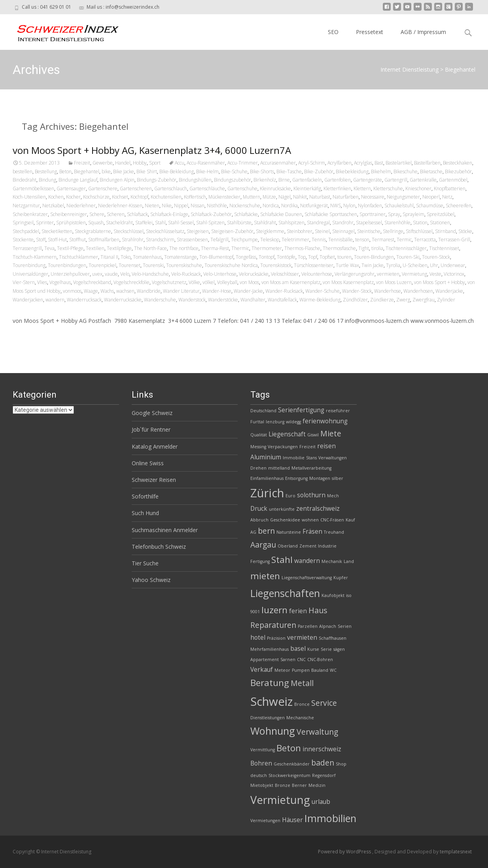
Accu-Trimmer (243, 163)
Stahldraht (265, 223)
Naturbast (320, 197)
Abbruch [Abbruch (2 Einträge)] (259, 520)
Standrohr (343, 223)
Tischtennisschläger (406, 248)
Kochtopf (139, 197)
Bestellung (46, 172)
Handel (123, 163)
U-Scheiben (415, 265)
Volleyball (227, 282)
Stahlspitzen (291, 223)
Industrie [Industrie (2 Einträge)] (327, 546)
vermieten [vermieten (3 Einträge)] (302, 638)
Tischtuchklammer (78, 257)
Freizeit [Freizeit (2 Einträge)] (307, 447)
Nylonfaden (370, 206)
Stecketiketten (57, 231)
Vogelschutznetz (169, 282)
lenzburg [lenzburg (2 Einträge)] (275, 422)
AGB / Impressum (423, 32)
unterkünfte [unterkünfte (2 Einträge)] (282, 509)
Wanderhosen (418, 291)
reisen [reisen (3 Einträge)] (326, 446)
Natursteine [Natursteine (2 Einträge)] (289, 532)
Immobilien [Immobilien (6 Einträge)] (330, 818)
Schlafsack (137, 214)
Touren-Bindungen (374, 257)
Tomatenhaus (147, 257)
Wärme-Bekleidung (320, 300)
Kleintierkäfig (307, 189)
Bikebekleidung (352, 172)
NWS (336, 206)
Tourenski (153, 265)
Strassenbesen (192, 240)
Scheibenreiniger (69, 214)
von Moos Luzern (394, 282)
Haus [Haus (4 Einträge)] (318, 610)
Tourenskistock (276, 265)
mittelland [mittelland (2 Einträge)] (279, 468)
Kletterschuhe (388, 189)
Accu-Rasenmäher (206, 163)
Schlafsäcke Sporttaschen (331, 214)
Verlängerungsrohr (355, 274)
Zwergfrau (424, 300)
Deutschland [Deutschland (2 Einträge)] (263, 411)
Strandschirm (160, 240)
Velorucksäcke (254, 274)
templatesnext (456, 852)
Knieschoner (418, 189)
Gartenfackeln (307, 180)
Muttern (252, 197)
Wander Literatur (181, 291)
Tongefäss (246, 257)
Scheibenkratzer (30, 214)
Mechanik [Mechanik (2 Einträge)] (332, 561)
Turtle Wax (347, 265)
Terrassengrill (27, 248)
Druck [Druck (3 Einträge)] (259, 509)
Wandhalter (253, 300)
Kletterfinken (337, 189)
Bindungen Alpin (117, 180)
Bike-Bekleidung (177, 172)
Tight (364, 248)
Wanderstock (192, 300)
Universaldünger (30, 274)
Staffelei (144, 223)
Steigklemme (270, 231)
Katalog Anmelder (155, 446)
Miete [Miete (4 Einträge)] (331, 433)
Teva (49, 248)
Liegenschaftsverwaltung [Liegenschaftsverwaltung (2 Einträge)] (307, 578)
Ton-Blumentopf (216, 257)
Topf (313, 257)
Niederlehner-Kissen (120, 206)
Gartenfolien (338, 180)
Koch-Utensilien (29, 197)
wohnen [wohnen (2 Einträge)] (310, 520)
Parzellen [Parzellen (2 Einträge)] (308, 626)
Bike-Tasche (289, 172)
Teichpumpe (244, 240)
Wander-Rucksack (284, 291)
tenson (362, 240)
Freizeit (82, 163)
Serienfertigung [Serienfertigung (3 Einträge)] (301, 410)
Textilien (95, 248)
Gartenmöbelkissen (33, 189)
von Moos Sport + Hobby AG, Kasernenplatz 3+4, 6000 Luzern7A (152, 150)
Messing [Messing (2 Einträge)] (258, 447)
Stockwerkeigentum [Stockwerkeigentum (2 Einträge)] (289, 775)
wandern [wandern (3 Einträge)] (307, 561)
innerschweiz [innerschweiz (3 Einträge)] (322, 749)
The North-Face (150, 248)
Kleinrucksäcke (275, 189)
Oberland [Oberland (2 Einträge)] (288, 546)
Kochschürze (96, 197)
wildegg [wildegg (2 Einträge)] (293, 422)
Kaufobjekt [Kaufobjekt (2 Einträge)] (333, 595)
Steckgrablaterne (93, 231)
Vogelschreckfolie (131, 282)
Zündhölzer (355, 300)
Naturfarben (346, 197)
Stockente (23, 240)
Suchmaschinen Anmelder (165, 530)
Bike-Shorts (262, 172)
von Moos (249, 282)
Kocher (73, 197)
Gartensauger (71, 189)
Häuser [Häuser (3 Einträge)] (292, 820)
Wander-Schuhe (322, 291)
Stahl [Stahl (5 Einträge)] (282, 560)
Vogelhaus (60, 282)
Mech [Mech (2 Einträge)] (333, 496)
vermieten (388, 274)
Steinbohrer (300, 231)
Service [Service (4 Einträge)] (324, 703)
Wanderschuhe (160, 300)
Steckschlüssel (129, 231)
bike (106, 172)
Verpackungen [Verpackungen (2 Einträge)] (283, 447)
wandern (55, 300)
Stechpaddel (26, 231)
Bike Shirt (147, 172)
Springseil (23, 223)
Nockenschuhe (245, 206)
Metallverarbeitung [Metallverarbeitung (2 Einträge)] (311, 468)
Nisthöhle (217, 206)
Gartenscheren (136, 189)
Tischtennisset (444, 248)
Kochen (56, 197)
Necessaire (373, 197)
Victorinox (454, 274)
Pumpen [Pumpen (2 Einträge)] (301, 670)
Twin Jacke (373, 265)
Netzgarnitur (26, 206)
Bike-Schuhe (234, 172)
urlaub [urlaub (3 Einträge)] (321, 802)
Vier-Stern (24, 282)
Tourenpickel (102, 265)
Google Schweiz (152, 413)
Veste (435, 274)
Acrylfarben (340, 163)
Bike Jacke (124, 172)
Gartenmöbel (453, 180)
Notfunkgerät (314, 206)
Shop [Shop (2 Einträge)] (341, 764)
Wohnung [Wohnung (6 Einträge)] (273, 731)
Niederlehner (81, 206)
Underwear (453, 265)
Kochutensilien (166, 197)
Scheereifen (459, 206)
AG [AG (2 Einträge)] (253, 532)
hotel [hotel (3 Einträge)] (258, 638)
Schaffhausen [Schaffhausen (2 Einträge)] (333, 638)
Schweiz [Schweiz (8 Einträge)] (271, 701)
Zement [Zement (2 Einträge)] (308, 546)
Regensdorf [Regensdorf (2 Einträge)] (324, 775)
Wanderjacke (449, 291)
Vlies (42, 282)
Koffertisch (195, 197)
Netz (447, 197)
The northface (184, 248)
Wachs (107, 291)
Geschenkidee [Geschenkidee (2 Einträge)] (285, 520)
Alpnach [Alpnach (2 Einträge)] (328, 626)
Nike (167, 206)
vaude (111, 274)
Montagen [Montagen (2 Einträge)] (320, 478)
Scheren (116, 214)
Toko (126, 257)
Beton (65, 172)
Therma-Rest (215, 248)
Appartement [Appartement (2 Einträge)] (265, 660)
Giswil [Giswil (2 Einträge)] (313, 435)
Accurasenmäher (278, 163)
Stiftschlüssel (419, 231)
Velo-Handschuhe (150, 274)
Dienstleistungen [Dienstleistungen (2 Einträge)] (268, 718)
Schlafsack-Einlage (169, 214)
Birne (284, 180)
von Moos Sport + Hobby (440, 282)
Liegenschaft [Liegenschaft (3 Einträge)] (287, 434)
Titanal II (109, 257)
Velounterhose (317, 274)
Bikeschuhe (406, 172)
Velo (125, 274)
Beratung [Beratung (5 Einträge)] (270, 683)
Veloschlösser (285, 274)
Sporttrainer (373, 214)
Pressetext (370, 32)
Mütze (269, 197)
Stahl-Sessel (181, 223)
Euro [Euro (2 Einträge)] (290, 496)
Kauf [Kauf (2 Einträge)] (350, 520)
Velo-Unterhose (220, 274)
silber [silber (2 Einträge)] (338, 478)
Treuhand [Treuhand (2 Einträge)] (334, 532)
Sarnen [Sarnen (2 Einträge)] (288, 660)
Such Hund (145, 513)
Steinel (322, 231)
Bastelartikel (399, 163)
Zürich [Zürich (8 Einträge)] (267, 493)
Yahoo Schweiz (151, 580)
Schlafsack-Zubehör (211, 214)
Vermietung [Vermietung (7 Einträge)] (280, 800)
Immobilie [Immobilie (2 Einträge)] (294, 458)
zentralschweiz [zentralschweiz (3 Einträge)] (318, 509)
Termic (404, 240)
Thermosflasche (339, 248)
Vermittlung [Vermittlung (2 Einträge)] (263, 750)
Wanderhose (388, 291)
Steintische (369, 231)
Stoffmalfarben (104, 240)
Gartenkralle (423, 180)
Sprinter (45, 223)
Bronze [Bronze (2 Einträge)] (283, 785)
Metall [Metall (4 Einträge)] (302, 683)
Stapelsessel (369, 223)
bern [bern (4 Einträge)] (266, 531)
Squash (96, 223)
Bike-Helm (207, 172)
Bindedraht (25, 180)
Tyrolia (393, 265)
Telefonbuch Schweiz (159, 547)
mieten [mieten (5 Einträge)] (265, 576)
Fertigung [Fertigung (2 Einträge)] (260, 561)
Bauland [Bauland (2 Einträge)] (320, 670)
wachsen (125, 291)
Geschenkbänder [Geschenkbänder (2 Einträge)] (292, 764)
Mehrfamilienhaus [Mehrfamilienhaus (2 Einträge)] (270, 649)
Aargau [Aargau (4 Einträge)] (263, 545)
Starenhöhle (397, 223)
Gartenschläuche (207, 189)
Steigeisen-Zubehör (232, 231)
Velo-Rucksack (186, 274)
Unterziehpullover (70, 274)
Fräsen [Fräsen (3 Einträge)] (312, 532)
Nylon (349, 206)
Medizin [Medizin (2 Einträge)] (317, 785)
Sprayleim (413, 214)
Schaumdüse (430, 206)
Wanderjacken (28, 300)
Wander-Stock (357, 291)
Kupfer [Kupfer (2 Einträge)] (341, 578)
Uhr (434, 265)
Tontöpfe (286, 257)
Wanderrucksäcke (123, 300)
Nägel (285, 197)
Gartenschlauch (171, 189)
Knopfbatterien (450, 189)
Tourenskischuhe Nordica (231, 265)
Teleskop (270, 240)
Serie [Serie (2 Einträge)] (326, 649)
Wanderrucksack (84, 300)
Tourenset (130, 265)
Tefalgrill (219, 240)
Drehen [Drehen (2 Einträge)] (258, 468)
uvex (97, 274)
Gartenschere (103, 189)
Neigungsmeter (403, 197)
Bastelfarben (427, 163)
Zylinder (446, 300)
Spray (394, 214)
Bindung (47, 180)
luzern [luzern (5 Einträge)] (274, 610)
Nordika (289, 206)
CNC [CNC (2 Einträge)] (301, 660)
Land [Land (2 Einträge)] (349, 561)
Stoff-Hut (57, 240)
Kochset (120, 197)
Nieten (152, 206)
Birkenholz (265, 180)
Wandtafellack (282, 300)
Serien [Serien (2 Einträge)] (345, 626)
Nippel (181, 206)
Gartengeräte (368, 180)
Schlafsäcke (246, 214)
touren (344, 257)
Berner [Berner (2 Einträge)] (299, 785)
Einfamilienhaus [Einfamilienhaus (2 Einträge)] (267, 478)
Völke (194, 282)
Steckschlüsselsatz (165, 231)
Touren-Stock (436, 257)
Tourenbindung (29, 265)
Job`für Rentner (151, 429)
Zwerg (403, 300)
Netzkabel (53, 206)
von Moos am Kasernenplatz (291, 282)
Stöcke (465, 231)
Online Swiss (148, 463)
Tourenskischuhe (184, 265)
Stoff (41, 240)
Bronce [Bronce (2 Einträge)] (302, 704)
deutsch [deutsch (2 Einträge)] (259, 775)
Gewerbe (103, 163)
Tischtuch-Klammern (35, 257)
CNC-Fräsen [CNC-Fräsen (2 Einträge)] (332, 520)
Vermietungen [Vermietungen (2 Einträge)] (265, 821)
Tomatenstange (181, 257)
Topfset (327, 257)
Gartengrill (396, 180)
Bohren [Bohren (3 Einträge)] (261, 763)
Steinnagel (343, 231)
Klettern (362, 189)
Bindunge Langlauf (78, 180)
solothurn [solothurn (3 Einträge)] (311, 495)
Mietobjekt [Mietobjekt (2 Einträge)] (262, 785)
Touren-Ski (408, 257)
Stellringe (393, 231)
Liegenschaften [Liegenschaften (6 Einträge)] (285, 593)
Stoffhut (78, 240)
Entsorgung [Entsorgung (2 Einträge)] (296, 478)
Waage (91, 291)
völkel (209, 282)
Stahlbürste (239, 223)
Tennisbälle (340, 240)
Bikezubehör (458, 172)
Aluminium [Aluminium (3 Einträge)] (266, 457)
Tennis (319, 240)
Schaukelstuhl (399, 206)
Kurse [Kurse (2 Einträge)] (313, 649)
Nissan (198, 206)
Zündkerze (382, 300)
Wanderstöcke (223, 300)
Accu (180, 163)
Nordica (271, 206)
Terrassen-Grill (454, 240)
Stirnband (445, 231)
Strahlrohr (133, 240)
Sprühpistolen (71, 223)
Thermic (240, 248)
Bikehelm (381, 172)
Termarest (383, 240)
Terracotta (425, 240)
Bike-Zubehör (319, 172)
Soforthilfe (145, 496)
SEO (333, 32)
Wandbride (149, 291)
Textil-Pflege (70, 248)
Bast (379, 163)
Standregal (318, 223)
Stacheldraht (119, 223)
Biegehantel (87, 172)
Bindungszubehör (233, 180)
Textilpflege (119, 248)
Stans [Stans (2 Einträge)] (311, 458)
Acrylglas (363, 163)
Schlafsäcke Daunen (281, 214)
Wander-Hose (217, 291)
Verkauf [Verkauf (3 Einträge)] (262, 670)
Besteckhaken (458, 163)
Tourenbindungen (67, 265)
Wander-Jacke (248, 291)
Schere (97, 214)
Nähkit (300, 197)
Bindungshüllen (195, 180)
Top (302, 257)
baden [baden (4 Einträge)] (323, 763)
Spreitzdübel (441, 214)
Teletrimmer (295, 240)
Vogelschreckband (92, 282)
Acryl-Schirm (312, 163)
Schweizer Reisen (154, 480)
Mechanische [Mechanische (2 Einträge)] (300, 718)
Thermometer (267, 248)
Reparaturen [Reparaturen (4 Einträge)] (273, 625)
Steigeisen (198, 231)
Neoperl (431, 197)
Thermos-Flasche (302, 248)
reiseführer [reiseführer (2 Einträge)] (338, 411)
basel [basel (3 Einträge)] (298, 649)
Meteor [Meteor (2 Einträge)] (282, 670)
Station (420, 223)
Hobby (140, 163)
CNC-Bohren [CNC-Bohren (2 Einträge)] (320, 660)
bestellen (23, 172)
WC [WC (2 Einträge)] (333, 670)
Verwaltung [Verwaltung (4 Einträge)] (317, 732)
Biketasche (431, 172)
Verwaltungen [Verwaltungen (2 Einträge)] (333, 458)
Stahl (160, 223)
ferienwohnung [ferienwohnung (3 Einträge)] (325, 421)
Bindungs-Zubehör (157, 180)
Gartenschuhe (242, 189)
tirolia (377, 248)
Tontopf (267, 257)
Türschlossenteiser (314, 265)
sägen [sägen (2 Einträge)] (339, 649)
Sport (155, 163)
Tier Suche (145, 563)
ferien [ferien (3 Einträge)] (298, 611)
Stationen (440, 223)
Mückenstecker (224, 197)
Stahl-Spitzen (210, 223)
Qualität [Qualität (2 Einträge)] (259, 435)
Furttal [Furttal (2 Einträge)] (257, 422)
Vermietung (414, 274)
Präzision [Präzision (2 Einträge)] (276, 638)
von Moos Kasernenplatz (348, 282)
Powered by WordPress (345, 852)
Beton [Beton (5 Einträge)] (289, 748)
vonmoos (72, 291)
